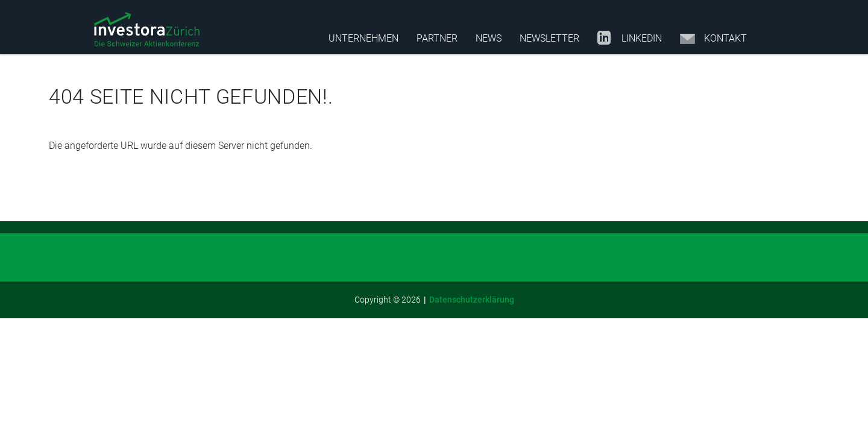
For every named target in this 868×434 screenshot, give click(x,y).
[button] (147, 30)
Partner (437, 38)
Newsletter (549, 38)
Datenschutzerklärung (472, 300)
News (489, 38)
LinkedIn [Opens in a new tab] (630, 39)
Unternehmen (363, 38)
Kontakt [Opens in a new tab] (713, 39)
